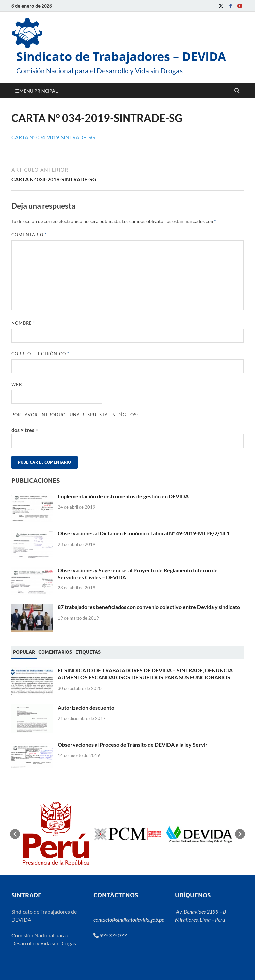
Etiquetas (88, 652)
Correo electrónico (40, 354)
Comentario (29, 235)
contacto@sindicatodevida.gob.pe (129, 919)
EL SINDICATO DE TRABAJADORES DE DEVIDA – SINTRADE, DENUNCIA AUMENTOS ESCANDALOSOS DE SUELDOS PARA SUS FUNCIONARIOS (145, 674)
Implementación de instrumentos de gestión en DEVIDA (123, 496)
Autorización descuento (86, 708)
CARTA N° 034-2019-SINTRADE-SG (53, 137)
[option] (56, 834)
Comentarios (55, 652)
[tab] (24, 652)
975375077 (110, 935)
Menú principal (39, 91)
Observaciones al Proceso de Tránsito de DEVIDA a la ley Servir (133, 744)
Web (17, 384)
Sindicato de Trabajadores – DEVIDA (121, 57)
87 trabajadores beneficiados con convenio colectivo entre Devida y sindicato (149, 607)
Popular (24, 652)
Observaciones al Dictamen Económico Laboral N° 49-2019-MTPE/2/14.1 (144, 533)
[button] (15, 834)
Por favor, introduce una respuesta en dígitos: (75, 415)
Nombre (23, 323)
